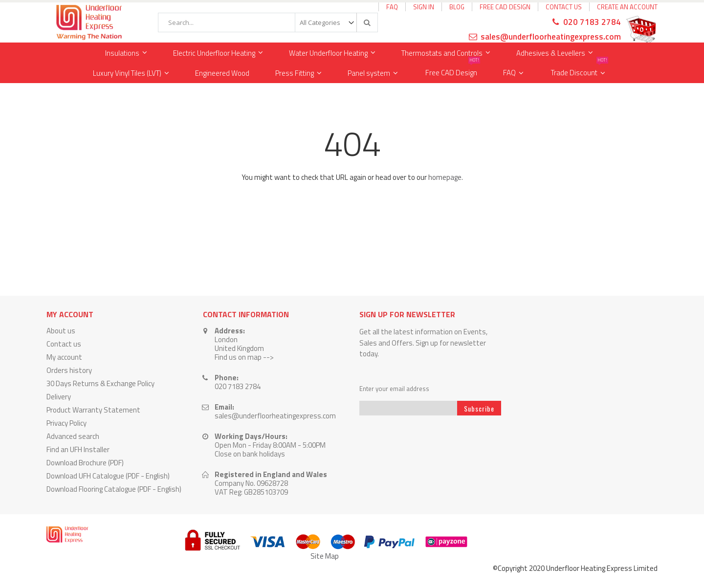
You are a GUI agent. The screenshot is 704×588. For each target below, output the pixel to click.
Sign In (424, 7)
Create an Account (627, 7)
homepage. (446, 177)
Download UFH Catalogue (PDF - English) (108, 476)
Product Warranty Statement (93, 410)
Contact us (64, 344)
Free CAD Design (505, 7)
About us (61, 331)
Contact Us (564, 7)
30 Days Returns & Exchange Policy (100, 383)
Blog (457, 7)
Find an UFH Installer (78, 449)
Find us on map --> (244, 357)
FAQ (392, 7)
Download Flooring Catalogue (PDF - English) (114, 489)
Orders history (69, 370)
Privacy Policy (66, 423)
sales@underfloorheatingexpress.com (551, 37)
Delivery (59, 397)
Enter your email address (394, 389)
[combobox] (268, 22)
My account (64, 357)
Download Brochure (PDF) (85, 463)
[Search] (367, 22)
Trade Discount (580, 71)
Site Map (325, 556)
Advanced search (73, 436)
